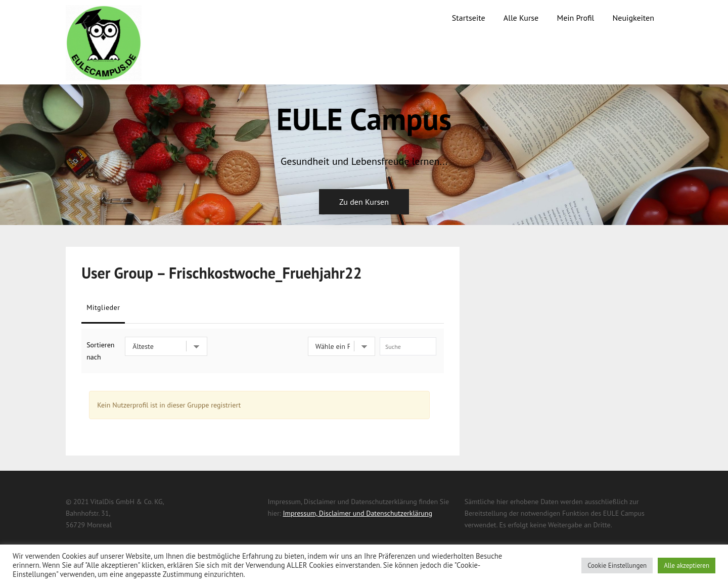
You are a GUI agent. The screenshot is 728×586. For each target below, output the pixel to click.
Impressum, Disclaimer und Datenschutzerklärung (357, 513)
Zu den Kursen (364, 202)
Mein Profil (575, 18)
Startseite (469, 18)
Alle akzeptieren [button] (687, 566)
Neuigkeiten (633, 18)
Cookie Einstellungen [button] (617, 566)
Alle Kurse (521, 18)
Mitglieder (103, 307)
